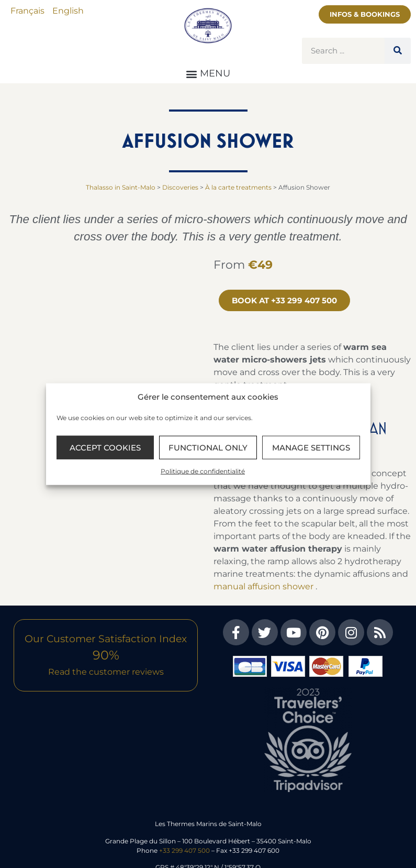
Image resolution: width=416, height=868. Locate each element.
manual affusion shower (263, 586)
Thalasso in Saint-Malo (121, 187)
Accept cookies (105, 447)
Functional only (208, 447)
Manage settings (311, 447)
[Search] (398, 51)
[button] (208, 74)
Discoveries (180, 187)
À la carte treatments (238, 187)
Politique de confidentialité (203, 471)
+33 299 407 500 (184, 850)
